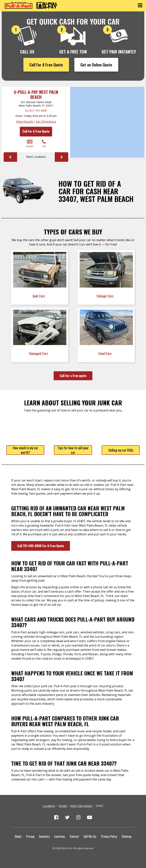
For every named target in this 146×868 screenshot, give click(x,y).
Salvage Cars (105, 296)
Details (30, 144)
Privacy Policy (109, 836)
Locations (49, 806)
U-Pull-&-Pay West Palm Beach (36, 94)
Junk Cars (39, 296)
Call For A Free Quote (46, 65)
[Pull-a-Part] (31, 5)
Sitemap (127, 836)
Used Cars (105, 353)
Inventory (44, 836)
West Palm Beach (81, 806)
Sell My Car (90, 836)
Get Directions (46, 122)
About (18, 836)
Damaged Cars (39, 353)
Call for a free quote (73, 376)
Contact (74, 836)
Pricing (30, 836)
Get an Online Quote (96, 65)
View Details (25, 122)
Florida (63, 806)
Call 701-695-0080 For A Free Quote (41, 546)
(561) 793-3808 (37, 110)
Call (44, 144)
